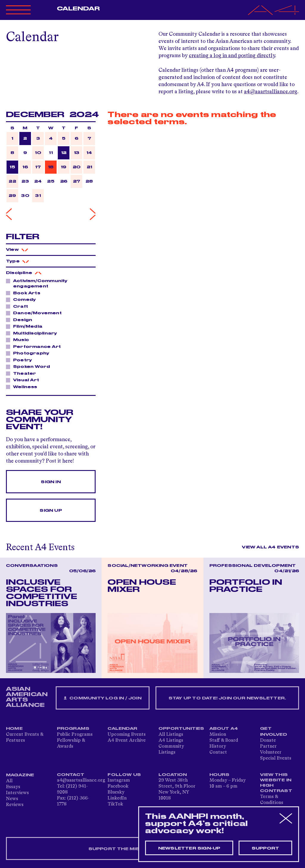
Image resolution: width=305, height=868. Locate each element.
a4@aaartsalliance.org (271, 92)
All (9, 781)
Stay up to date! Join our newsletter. (227, 698)
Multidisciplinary (33, 333)
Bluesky (116, 792)
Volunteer (271, 752)
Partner (268, 746)
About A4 (224, 729)
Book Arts (25, 293)
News (12, 799)
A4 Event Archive (127, 741)
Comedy (23, 299)
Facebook (118, 786)
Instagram (119, 780)
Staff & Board (224, 741)
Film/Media (26, 326)
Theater (23, 373)
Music (19, 340)
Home (14, 729)
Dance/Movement (36, 313)
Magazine (20, 775)
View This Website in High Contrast (276, 783)
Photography (29, 353)
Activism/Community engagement (37, 283)
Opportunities (181, 729)
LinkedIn (117, 798)
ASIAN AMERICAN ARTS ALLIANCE (27, 697)
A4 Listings (171, 741)
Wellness (24, 387)
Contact (218, 752)
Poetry (21, 360)
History (218, 746)
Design (21, 320)
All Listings (171, 735)
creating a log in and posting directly (232, 56)
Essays (13, 787)
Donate (268, 741)
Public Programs (75, 735)
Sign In (51, 482)
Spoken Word (30, 366)
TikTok (115, 804)
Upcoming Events (127, 735)
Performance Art (35, 346)
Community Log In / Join (102, 698)
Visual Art (24, 380)
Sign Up (51, 511)
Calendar (78, 9)
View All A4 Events (270, 547)
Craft (19, 306)
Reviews (15, 805)
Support (265, 848)
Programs (73, 729)
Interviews (17, 793)
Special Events (276, 758)
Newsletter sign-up (189, 848)
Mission (218, 735)
